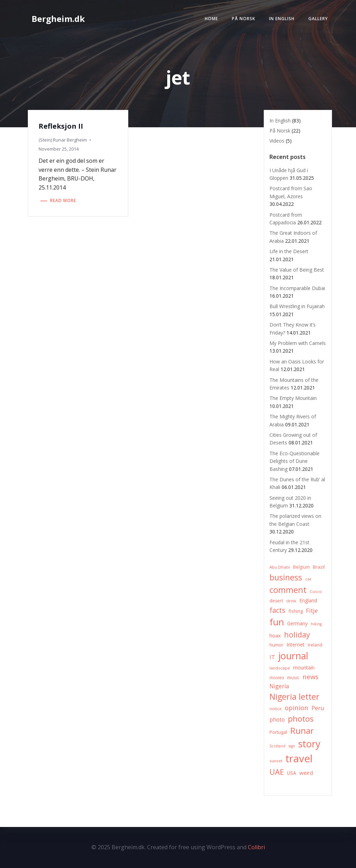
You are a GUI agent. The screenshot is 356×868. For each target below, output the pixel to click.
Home (211, 19)
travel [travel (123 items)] (299, 758)
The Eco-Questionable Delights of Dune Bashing (294, 461)
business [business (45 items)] (286, 577)
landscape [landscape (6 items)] (280, 668)
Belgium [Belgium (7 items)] (301, 567)
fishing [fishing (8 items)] (296, 611)
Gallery (318, 19)
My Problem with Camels (298, 343)
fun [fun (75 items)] (277, 622)
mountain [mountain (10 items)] (304, 668)
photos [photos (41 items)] (301, 719)
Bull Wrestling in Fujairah (297, 306)
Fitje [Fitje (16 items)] (312, 610)
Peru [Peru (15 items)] (318, 708)
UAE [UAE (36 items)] (277, 772)
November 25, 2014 (59, 149)
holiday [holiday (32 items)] (297, 634)
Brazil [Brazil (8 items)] (319, 567)
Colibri (256, 847)
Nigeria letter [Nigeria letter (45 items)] (294, 697)
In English (282, 19)
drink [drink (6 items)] (291, 601)
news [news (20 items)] (310, 677)
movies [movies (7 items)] (277, 678)
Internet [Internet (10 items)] (296, 645)
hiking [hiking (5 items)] (316, 624)
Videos (277, 141)
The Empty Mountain (293, 398)
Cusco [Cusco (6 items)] (316, 591)
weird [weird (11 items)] (306, 773)
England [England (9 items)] (308, 600)
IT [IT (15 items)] (272, 657)
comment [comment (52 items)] (288, 590)
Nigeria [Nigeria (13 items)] (279, 686)
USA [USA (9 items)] (292, 773)
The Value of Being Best (297, 270)
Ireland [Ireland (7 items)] (315, 645)
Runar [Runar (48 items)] (302, 731)
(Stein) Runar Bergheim (63, 140)
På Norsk (244, 19)
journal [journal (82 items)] (293, 656)
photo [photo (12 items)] (277, 720)
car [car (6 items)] (308, 579)
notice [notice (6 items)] (276, 709)
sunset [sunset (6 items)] (276, 761)
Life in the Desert (289, 251)
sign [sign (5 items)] (292, 746)
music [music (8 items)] (293, 677)
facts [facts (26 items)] (277, 610)
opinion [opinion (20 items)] (297, 708)
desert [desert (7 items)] (276, 601)
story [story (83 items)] (309, 744)
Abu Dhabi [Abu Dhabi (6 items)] (280, 567)
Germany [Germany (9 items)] (297, 623)
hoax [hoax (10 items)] (275, 636)
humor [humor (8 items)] (276, 645)
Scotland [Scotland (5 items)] (277, 746)
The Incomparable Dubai (297, 288)
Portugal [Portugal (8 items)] (278, 732)
